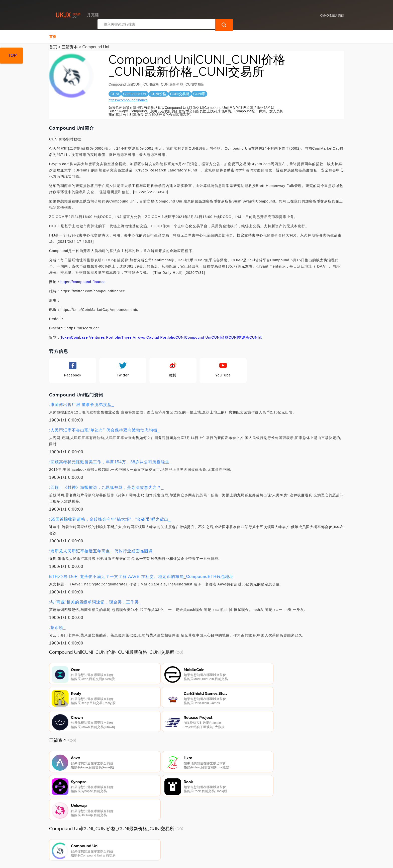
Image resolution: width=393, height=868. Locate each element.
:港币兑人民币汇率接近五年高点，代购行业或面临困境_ (102, 551)
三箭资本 (70, 47)
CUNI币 (256, 337)
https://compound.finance (128, 100)
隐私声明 (134, 841)
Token (66, 337)
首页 (53, 37)
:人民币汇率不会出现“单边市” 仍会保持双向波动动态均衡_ (104, 430)
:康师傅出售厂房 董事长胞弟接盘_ (82, 405)
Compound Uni (198, 337)
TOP (12, 55)
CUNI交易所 (239, 337)
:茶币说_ (57, 628)
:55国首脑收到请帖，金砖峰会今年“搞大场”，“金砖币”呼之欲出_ (110, 519)
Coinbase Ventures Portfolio (96, 337)
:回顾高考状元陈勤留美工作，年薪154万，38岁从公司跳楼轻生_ (111, 462)
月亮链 (131, 860)
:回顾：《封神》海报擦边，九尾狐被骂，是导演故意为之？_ (106, 487)
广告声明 (159, 841)
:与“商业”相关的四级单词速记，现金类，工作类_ (95, 602)
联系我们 (109, 841)
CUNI (180, 337)
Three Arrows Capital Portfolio (148, 337)
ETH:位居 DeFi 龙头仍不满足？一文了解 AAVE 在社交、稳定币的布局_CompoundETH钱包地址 (141, 577)
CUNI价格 (220, 337)
